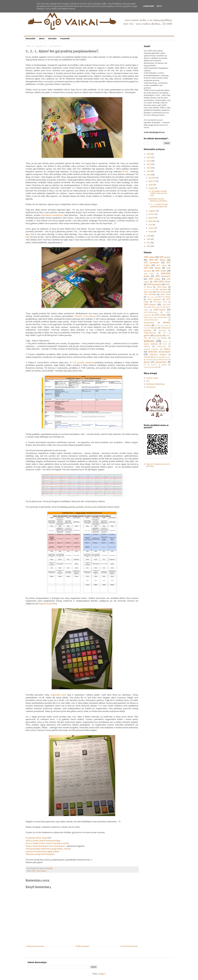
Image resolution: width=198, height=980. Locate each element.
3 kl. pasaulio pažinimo (83, 362)
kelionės (149, 341)
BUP (125, 172)
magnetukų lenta (58, 695)
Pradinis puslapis (82, 946)
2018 (149, 239)
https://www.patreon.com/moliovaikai (158, 465)
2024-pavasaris (157, 307)
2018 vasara (149, 274)
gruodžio (152, 178)
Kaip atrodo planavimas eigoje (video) (42, 851)
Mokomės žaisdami (158, 354)
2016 (149, 246)
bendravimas (149, 323)
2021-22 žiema (162, 292)
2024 (149, 161)
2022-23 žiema (164, 297)
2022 (149, 168)
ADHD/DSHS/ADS (151, 320)
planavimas (161, 362)
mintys (167, 349)
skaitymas (154, 365)
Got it (159, 6)
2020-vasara (148, 289)
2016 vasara (165, 257)
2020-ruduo (36, 871)
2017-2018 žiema (152, 268)
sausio (151, 231)
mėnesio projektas (151, 349)
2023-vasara (150, 304)
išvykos (164, 338)
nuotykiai (149, 359)
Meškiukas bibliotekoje (155, 384)
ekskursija (162, 330)
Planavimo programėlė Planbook (40, 854)
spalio (151, 185)
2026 (149, 154)
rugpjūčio (153, 211)
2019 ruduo (154, 279)
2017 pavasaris (151, 262)
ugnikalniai (147, 367)
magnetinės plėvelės (47, 604)
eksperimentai (150, 333)
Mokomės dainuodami (159, 352)
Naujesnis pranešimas (35, 946)
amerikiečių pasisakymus (52, 215)
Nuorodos (52, 39)
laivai (165, 344)
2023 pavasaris (154, 299)
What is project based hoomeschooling (43, 841)
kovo (151, 225)
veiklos (156, 367)
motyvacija (157, 357)
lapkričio (152, 181)
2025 (149, 157)
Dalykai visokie (152, 378)
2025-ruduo (160, 315)
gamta (147, 335)
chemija (166, 325)
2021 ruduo (148, 292)
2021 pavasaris (161, 289)
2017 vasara (162, 265)
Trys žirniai (151, 387)
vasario (152, 228)
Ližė (148, 381)
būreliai (158, 325)
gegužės (152, 218)
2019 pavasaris (163, 276)
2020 (149, 175)
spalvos (164, 365)
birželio (152, 214)
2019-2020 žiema (162, 282)
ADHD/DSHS (162, 317)
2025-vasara (148, 317)
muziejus (167, 357)
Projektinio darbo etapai (36, 838)
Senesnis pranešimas (129, 946)
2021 (149, 171)
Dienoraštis (31, 39)
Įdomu (42, 39)
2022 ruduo (165, 294)
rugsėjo (152, 188)
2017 (149, 243)
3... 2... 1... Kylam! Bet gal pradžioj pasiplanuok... (158, 205)
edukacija (153, 328)
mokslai (147, 357)
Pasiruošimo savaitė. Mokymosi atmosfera (158, 200)
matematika (161, 346)
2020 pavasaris (154, 284)
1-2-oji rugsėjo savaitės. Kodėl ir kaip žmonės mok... (158, 193)
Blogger (102, 974)
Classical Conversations (85, 316)
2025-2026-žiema (150, 312)
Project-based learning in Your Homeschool (45, 846)
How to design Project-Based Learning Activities (47, 843)
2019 (149, 236)
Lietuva (147, 346)
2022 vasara (151, 297)
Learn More (148, 6)
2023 (149, 164)
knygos (165, 341)
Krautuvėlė (65, 39)
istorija (154, 338)
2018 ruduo (161, 271)
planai (44, 871)
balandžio (153, 221)
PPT (145, 365)
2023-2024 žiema (160, 302)
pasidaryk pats (162, 359)
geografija (158, 335)
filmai (165, 333)
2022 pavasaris (150, 294)
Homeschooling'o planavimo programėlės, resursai (48, 849)
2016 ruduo (149, 257)
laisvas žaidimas (151, 344)
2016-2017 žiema (157, 260)
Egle (28, 237)
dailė (145, 328)
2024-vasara (159, 310)
